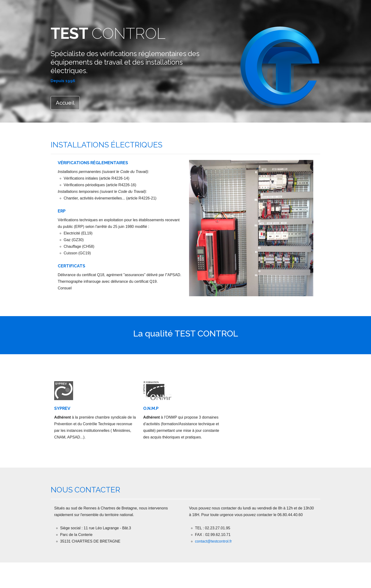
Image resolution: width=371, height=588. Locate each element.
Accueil (65, 103)
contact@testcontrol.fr (213, 541)
